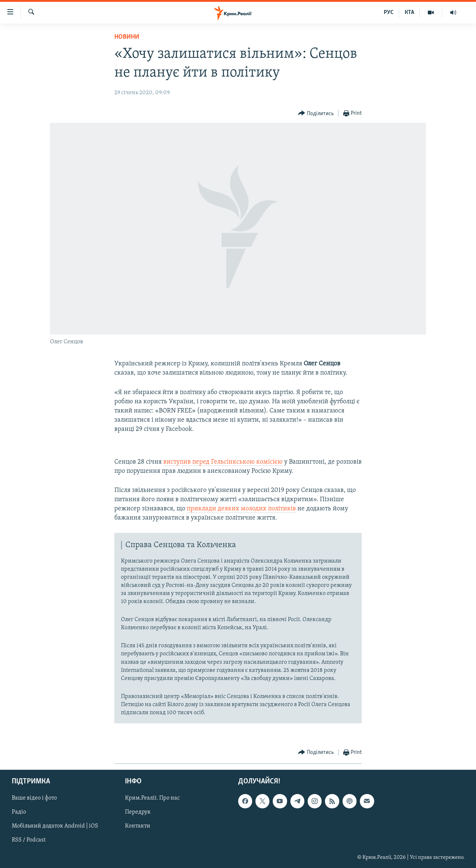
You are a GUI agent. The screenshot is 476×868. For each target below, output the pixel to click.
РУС (389, 13)
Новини (127, 37)
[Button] (316, 114)
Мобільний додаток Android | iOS (55, 826)
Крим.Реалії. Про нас (152, 798)
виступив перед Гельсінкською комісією (223, 462)
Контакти (138, 826)
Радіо (19, 812)
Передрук (138, 812)
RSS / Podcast (29, 840)
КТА (409, 13)
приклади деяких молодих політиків (241, 509)
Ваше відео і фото (34, 798)
